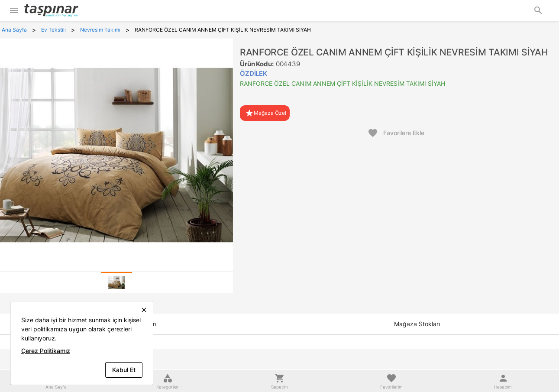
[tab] (116, 282)
